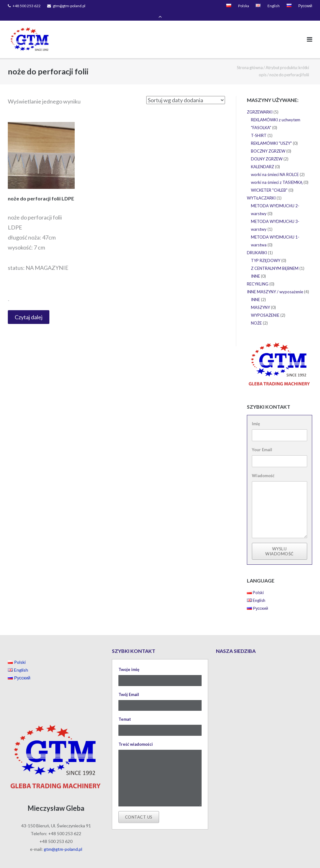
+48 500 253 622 (27, 6)
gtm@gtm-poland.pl (69, 6)
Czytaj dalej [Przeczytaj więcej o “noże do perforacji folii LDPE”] (29, 308)
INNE (255, 268)
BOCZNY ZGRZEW (268, 143)
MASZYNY (260, 299)
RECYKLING (258, 275)
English (274, 6)
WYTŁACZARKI (261, 189)
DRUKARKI (257, 244)
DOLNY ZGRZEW (267, 150)
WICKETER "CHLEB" (269, 182)
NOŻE (256, 315)
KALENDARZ (262, 158)
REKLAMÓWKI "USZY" (271, 135)
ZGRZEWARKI (260, 103)
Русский (305, 6)
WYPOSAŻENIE (265, 307)
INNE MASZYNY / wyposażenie (275, 283)
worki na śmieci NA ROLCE (275, 166)
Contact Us (139, 808)
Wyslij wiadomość (280, 542)
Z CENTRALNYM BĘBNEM (275, 260)
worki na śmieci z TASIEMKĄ (277, 174)
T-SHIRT (259, 127)
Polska (244, 6)
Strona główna (250, 59)
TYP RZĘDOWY (266, 252)
